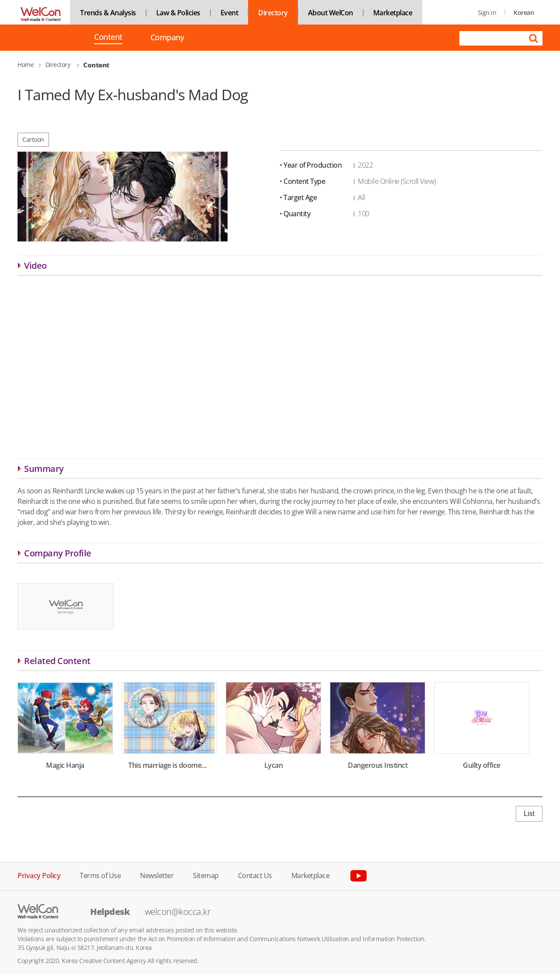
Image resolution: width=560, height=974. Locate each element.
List (529, 814)
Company (167, 37)
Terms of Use (100, 875)
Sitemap (206, 875)
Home (26, 65)
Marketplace (393, 13)
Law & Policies (178, 13)
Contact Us (255, 875)
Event (229, 13)
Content (108, 38)
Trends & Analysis (108, 13)
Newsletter (157, 875)
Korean (524, 12)
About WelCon (331, 13)
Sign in (487, 12)
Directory (273, 13)
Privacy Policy (39, 875)
